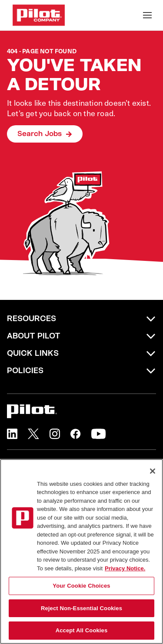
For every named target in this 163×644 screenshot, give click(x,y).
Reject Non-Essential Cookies (81, 608)
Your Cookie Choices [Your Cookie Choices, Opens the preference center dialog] (81, 586)
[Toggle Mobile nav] (147, 15)
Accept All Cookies (82, 630)
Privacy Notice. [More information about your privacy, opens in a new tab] (125, 568)
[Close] (153, 471)
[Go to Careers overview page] (39, 15)
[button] (12, 434)
